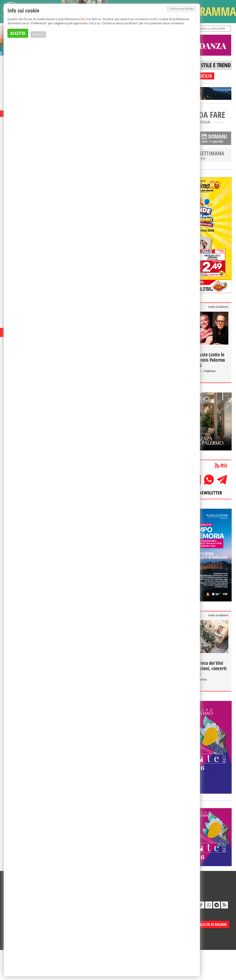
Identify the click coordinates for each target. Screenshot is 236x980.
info (82, 19)
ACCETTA (18, 33)
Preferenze (38, 35)
